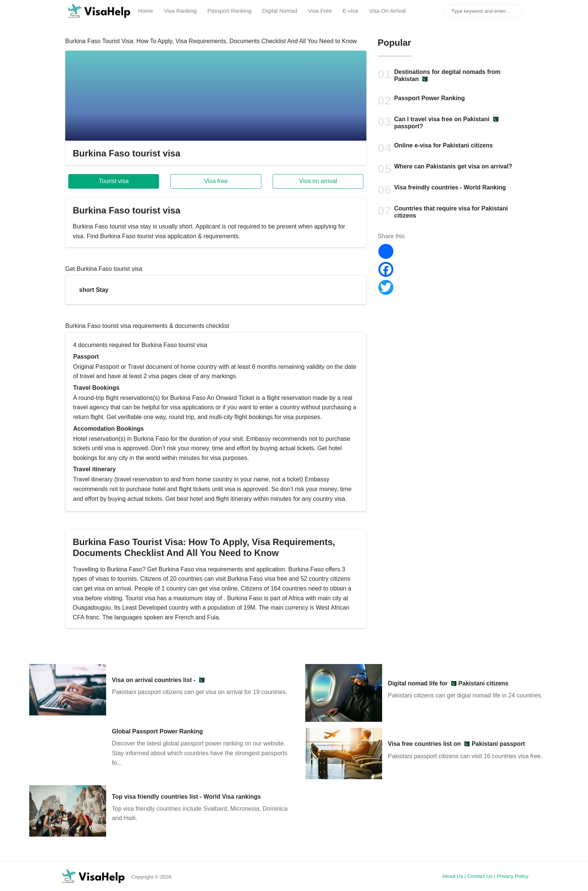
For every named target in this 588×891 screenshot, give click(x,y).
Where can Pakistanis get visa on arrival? (453, 166)
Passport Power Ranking (430, 98)
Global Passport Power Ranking (157, 731)
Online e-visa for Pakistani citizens (443, 145)
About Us (453, 876)
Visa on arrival (318, 181)
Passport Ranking (229, 11)
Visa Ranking (180, 11)
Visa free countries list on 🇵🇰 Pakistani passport (456, 744)
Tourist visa (114, 181)
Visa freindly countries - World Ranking (450, 187)
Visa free (216, 181)
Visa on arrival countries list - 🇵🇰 (158, 680)
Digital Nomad (280, 11)
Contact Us (480, 876)
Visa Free (320, 11)
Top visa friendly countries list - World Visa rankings (186, 797)
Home (145, 11)
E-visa (350, 11)
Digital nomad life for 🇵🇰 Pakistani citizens (448, 683)
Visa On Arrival (387, 11)
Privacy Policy (512, 876)
